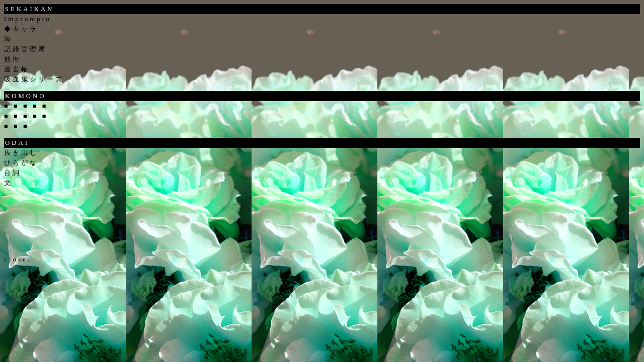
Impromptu (28, 19)
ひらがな (21, 163)
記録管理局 (25, 49)
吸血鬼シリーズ (34, 79)
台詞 (13, 173)
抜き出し (21, 153)
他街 (13, 59)
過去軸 (17, 69)
